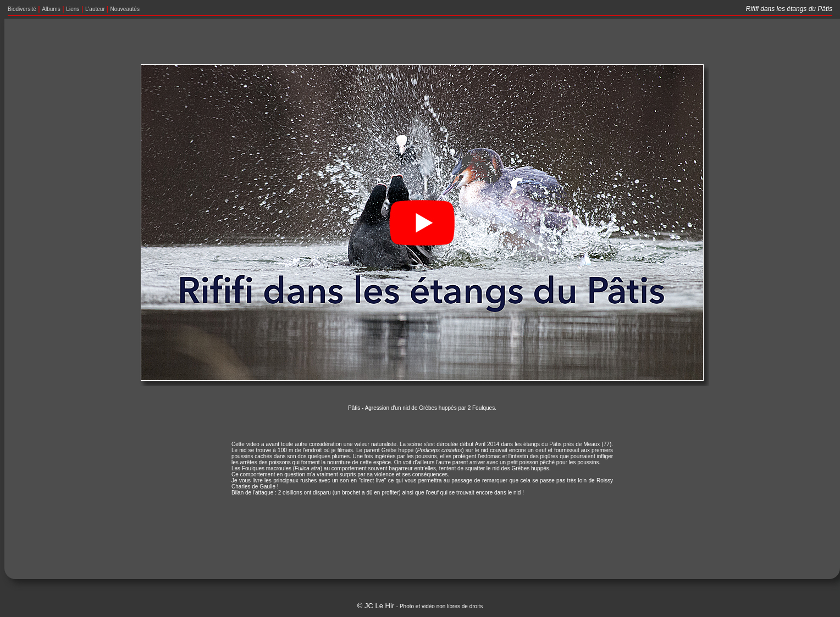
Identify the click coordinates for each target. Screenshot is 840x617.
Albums (51, 9)
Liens (73, 9)
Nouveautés (125, 9)
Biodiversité (22, 9)
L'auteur (96, 9)
